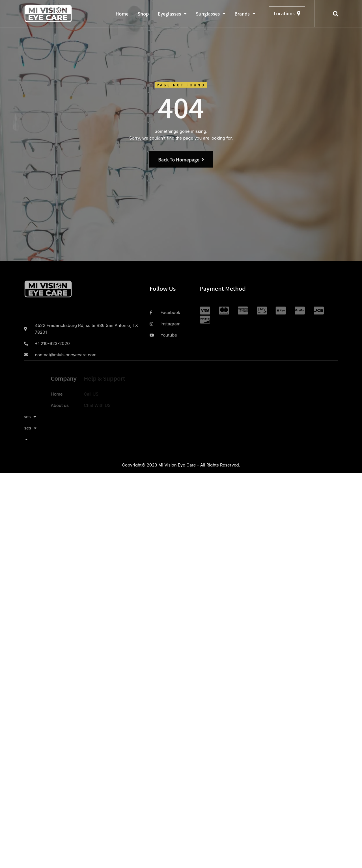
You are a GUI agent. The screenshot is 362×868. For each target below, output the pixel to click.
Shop (143, 14)
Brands (245, 14)
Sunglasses (211, 14)
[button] (336, 14)
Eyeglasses (172, 14)
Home (122, 14)
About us (38, 405)
